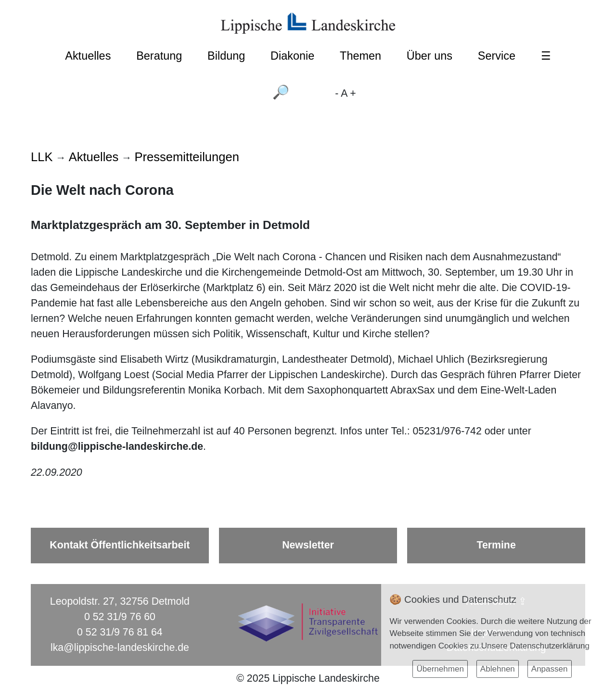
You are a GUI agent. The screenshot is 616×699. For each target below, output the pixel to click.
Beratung (159, 56)
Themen (360, 56)
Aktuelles (88, 56)
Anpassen (550, 669)
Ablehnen (498, 669)
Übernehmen (440, 669)
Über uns (430, 56)
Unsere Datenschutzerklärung (535, 646)
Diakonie (292, 56)
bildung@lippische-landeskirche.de (117, 446)
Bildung (226, 56)
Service (497, 56)
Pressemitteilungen (187, 157)
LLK (42, 157)
